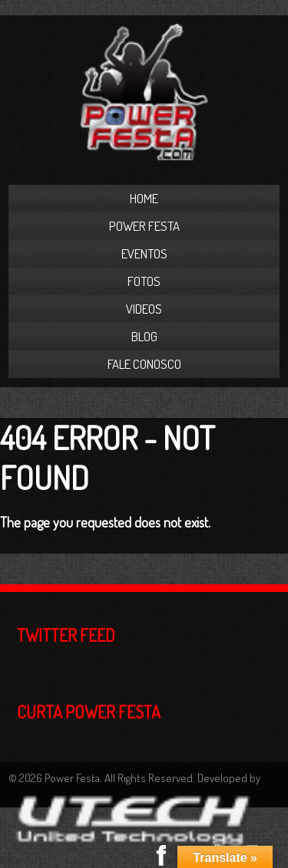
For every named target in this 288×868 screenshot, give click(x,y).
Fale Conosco (144, 364)
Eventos (144, 253)
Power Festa (144, 226)
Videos (144, 309)
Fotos (144, 281)
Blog (144, 336)
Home (144, 198)
